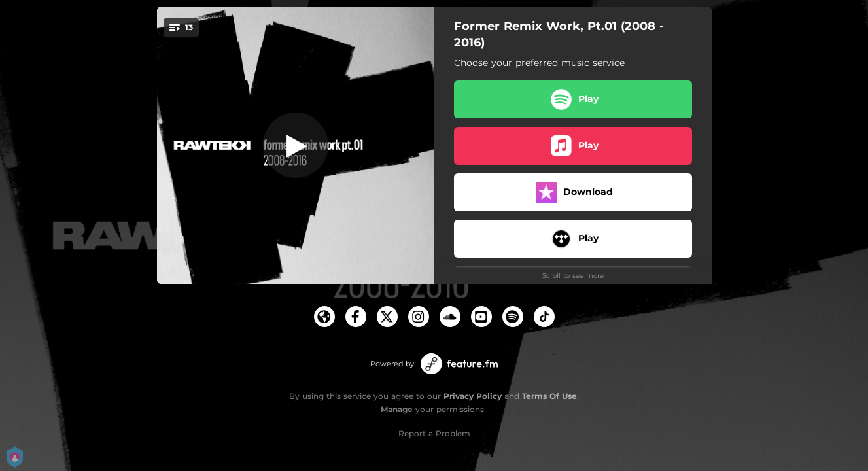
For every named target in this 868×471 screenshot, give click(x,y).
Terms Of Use (549, 396)
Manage (397, 409)
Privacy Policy (473, 396)
